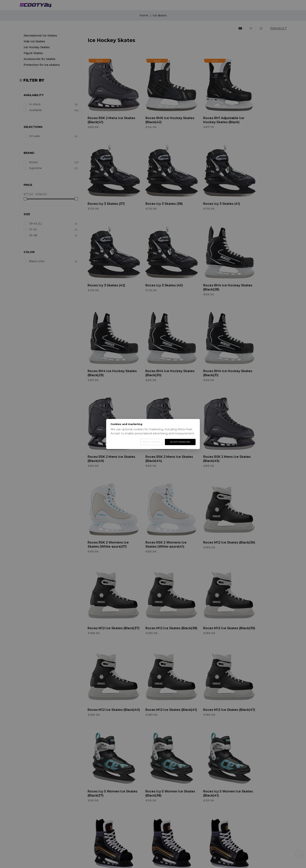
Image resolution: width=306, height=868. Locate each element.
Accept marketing (180, 442)
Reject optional (152, 442)
